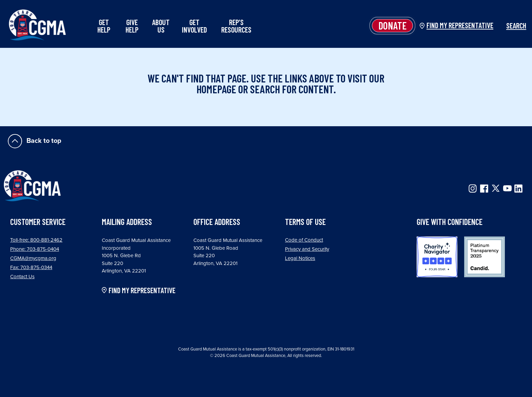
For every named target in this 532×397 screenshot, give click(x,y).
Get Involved (194, 26)
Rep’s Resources (236, 26)
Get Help (104, 26)
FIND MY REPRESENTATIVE (142, 290)
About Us (161, 26)
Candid (484, 257)
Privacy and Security (307, 249)
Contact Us (22, 277)
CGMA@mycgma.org (33, 258)
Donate (392, 25)
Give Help (132, 26)
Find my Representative (460, 25)
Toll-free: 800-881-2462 (36, 240)
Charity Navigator (437, 257)
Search (512, 25)
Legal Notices (300, 258)
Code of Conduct (304, 240)
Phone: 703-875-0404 (35, 249)
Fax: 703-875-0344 (31, 267)
